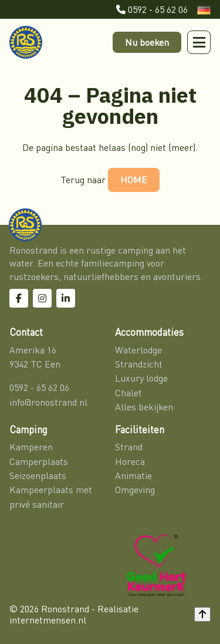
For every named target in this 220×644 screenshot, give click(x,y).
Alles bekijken (144, 407)
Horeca (130, 461)
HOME (134, 180)
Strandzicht (139, 364)
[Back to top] (202, 614)
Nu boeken (147, 42)
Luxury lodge (141, 378)
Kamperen (31, 447)
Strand (129, 447)
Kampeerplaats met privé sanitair (51, 497)
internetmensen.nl (48, 620)
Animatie (133, 476)
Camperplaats (39, 461)
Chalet (128, 393)
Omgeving (135, 490)
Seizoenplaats (38, 476)
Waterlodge (138, 350)
